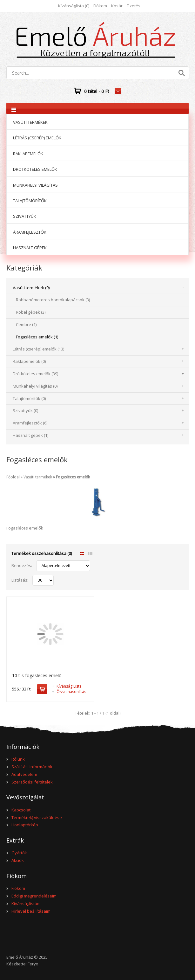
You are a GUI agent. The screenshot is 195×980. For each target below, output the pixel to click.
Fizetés (134, 6)
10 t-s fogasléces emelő (37, 675)
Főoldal (13, 477)
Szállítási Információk (32, 767)
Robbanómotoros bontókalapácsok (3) (53, 300)
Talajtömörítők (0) (29, 398)
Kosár (117, 6)
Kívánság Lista (67, 686)
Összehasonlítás (69, 692)
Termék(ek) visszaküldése (37, 817)
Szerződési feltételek (32, 782)
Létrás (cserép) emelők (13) (38, 349)
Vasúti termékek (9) (31, 288)
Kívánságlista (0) (74, 6)
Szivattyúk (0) (25, 410)
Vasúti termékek (38, 477)
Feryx (33, 964)
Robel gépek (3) (31, 312)
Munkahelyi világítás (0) (35, 386)
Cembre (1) (26, 324)
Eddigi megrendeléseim (34, 896)
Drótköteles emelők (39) (35, 374)
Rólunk (18, 759)
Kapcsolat (21, 810)
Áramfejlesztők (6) (30, 423)
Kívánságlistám (26, 903)
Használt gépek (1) (30, 435)
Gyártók (19, 853)
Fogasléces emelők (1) (37, 337)
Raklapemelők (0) (29, 361)
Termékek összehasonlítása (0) (42, 553)
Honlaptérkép (25, 825)
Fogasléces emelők (73, 477)
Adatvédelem (24, 774)
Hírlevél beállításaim (31, 911)
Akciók (18, 860)
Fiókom (100, 6)
